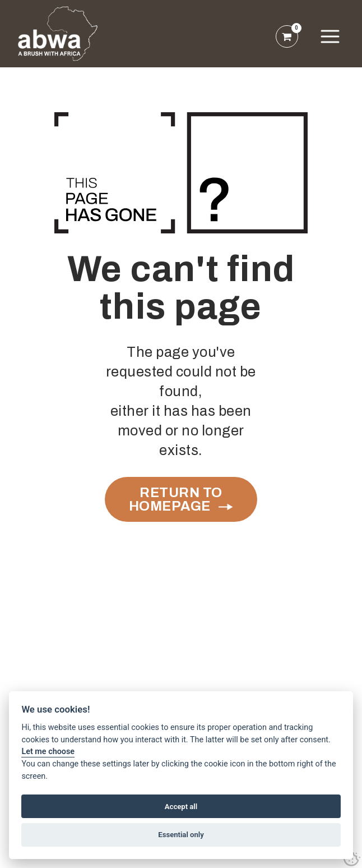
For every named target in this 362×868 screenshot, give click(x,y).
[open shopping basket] (287, 36)
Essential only (181, 835)
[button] (330, 36)
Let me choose (48, 752)
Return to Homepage (176, 499)
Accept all (181, 807)
